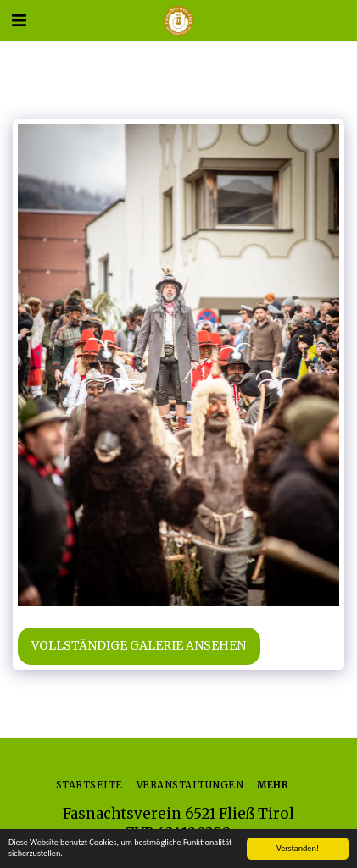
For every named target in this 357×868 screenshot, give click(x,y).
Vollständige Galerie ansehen (139, 645)
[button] (19, 20)
